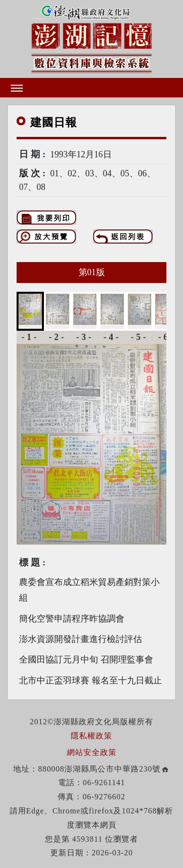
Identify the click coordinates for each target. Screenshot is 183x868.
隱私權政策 (91, 736)
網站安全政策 (92, 752)
